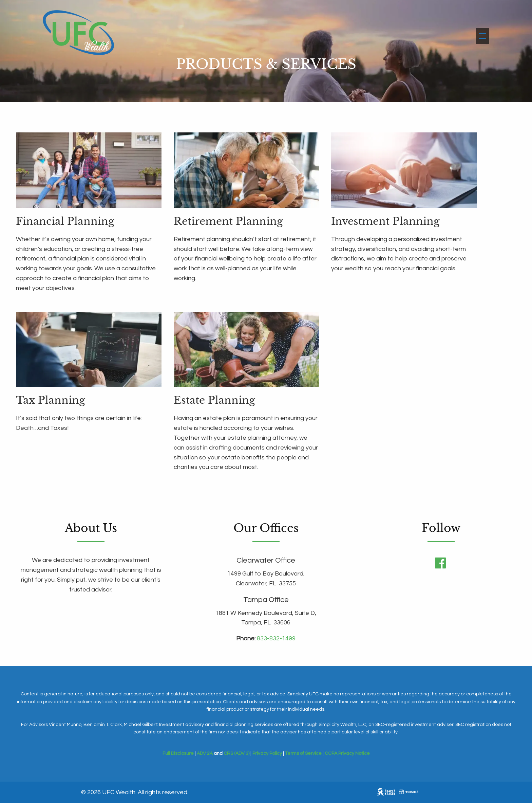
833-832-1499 (276, 638)
